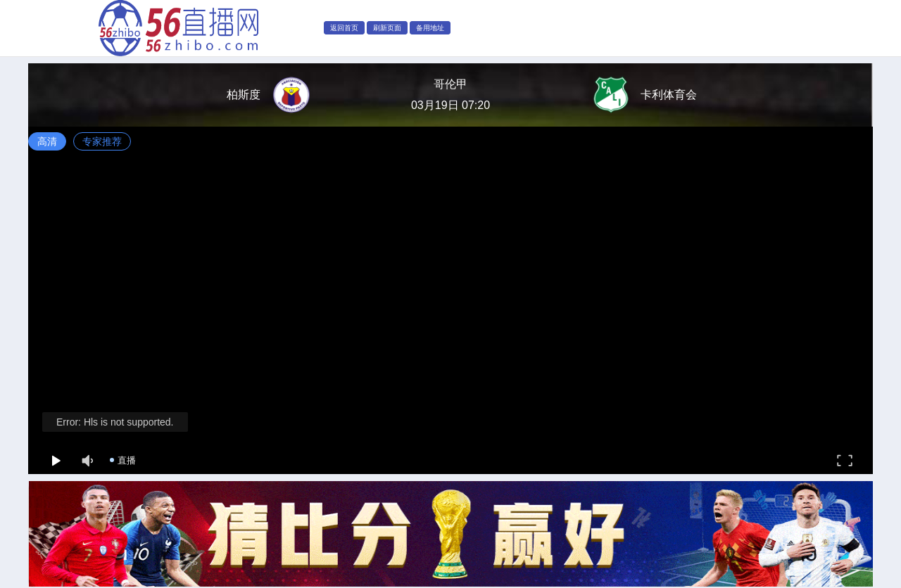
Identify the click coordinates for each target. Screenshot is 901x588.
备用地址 (430, 28)
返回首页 (344, 28)
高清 (47, 141)
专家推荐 (102, 141)
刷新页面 (387, 28)
